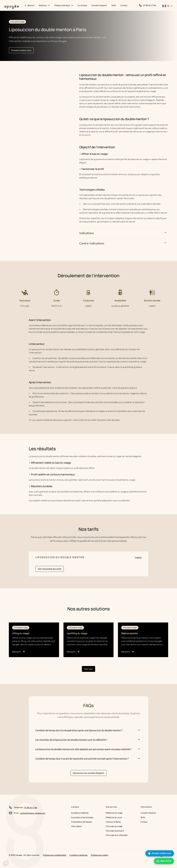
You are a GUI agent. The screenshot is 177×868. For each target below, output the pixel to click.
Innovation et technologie (82, 817)
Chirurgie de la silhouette (117, 835)
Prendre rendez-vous (21, 50)
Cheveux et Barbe (113, 822)
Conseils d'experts (148, 813)
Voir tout (88, 669)
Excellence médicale (80, 813)
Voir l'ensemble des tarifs (50, 569)
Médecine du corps (114, 817)
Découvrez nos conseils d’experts (88, 773)
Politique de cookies (99, 855)
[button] (29, 6)
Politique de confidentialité (54, 855)
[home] (11, 6)
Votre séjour (77, 826)
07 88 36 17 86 (31, 808)
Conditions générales (78, 855)
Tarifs (143, 817)
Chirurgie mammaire (115, 831)
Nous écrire (164, 861)
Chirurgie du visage (114, 826)
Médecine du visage (114, 813)
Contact (144, 822)
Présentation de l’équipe (82, 822)
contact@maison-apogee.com (33, 813)
